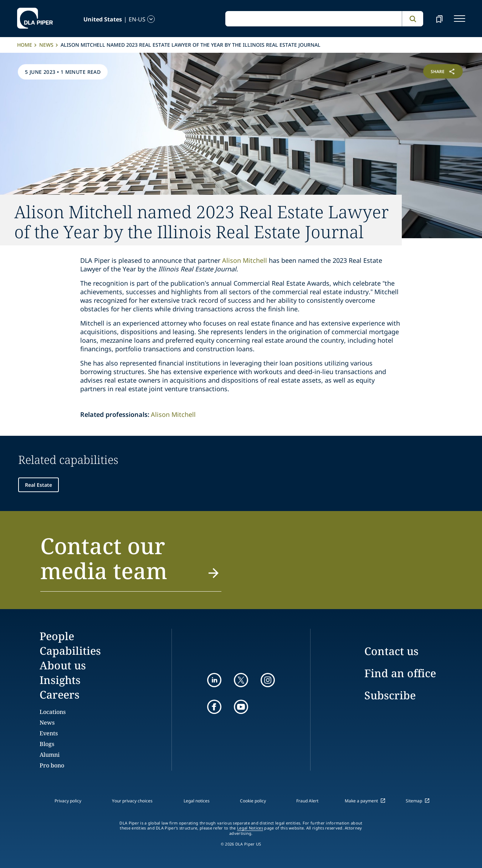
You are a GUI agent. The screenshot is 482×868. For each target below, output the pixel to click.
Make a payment (361, 801)
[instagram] (268, 680)
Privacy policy (68, 801)
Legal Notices (250, 828)
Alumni (50, 755)
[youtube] (241, 707)
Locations (53, 712)
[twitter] (241, 680)
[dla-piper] (35, 19)
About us (63, 665)
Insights (60, 680)
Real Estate (39, 485)
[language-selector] (96, 19)
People (57, 636)
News (46, 45)
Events (49, 733)
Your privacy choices (132, 801)
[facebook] (214, 707)
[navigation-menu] (460, 19)
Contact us (391, 651)
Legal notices (197, 801)
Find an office (400, 673)
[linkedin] (214, 680)
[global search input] (314, 19)
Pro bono (52, 765)
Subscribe (390, 695)
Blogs (47, 744)
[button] (131, 562)
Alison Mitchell (245, 260)
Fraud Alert (307, 801)
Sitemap (414, 801)
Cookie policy (253, 801)
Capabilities (70, 651)
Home (25, 45)
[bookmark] (439, 19)
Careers (60, 695)
